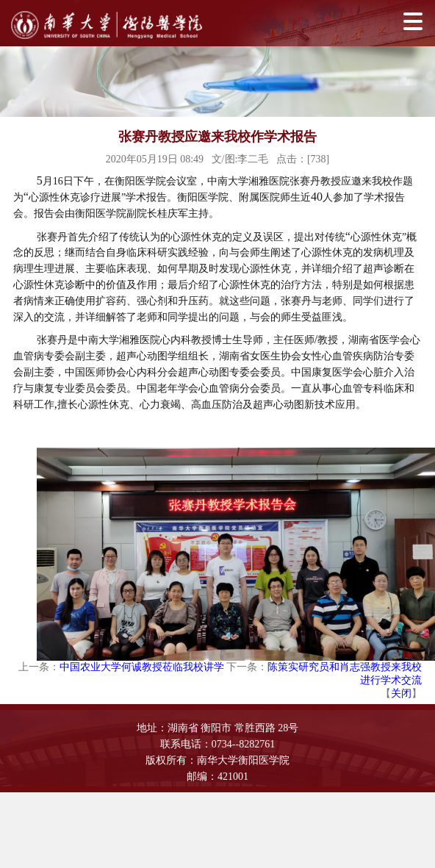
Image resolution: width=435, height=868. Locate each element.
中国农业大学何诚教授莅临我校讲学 (142, 667)
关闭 (401, 693)
